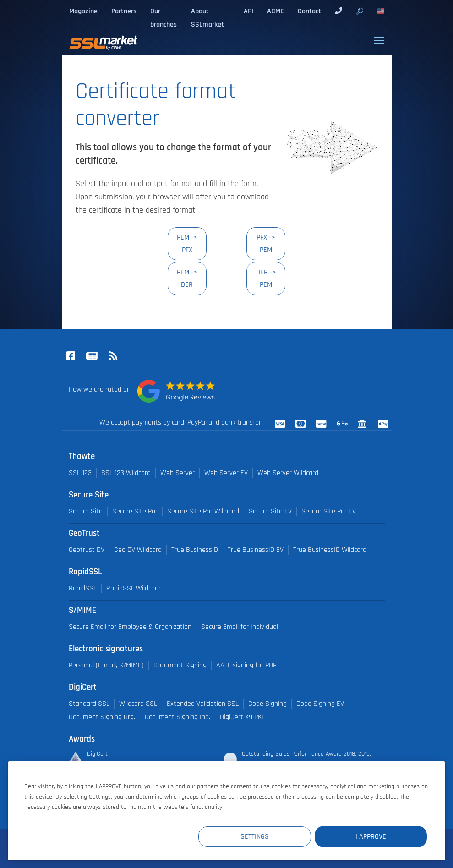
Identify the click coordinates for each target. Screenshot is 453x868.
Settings (258, 837)
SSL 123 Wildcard (126, 473)
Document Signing (180, 665)
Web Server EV (226, 473)
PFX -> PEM (266, 243)
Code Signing (267, 704)
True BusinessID (195, 550)
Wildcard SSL (138, 704)
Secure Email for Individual (240, 627)
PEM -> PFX (187, 243)
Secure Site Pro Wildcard (203, 511)
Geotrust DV (87, 550)
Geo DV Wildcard (138, 550)
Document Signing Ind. (177, 717)
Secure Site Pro (135, 511)
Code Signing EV (320, 704)
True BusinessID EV (256, 550)
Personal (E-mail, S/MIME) (106, 665)
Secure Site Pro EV (329, 511)
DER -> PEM (266, 278)
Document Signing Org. (102, 717)
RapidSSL (83, 588)
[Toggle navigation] (379, 40)
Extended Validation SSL (203, 704)
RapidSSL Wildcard (134, 588)
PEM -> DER (187, 278)
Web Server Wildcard (288, 473)
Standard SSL (89, 704)
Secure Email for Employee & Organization (130, 627)
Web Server (177, 473)
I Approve (372, 837)
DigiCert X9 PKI (242, 717)
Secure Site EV (270, 511)
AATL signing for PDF (246, 665)
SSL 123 (80, 473)
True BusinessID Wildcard (330, 550)
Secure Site (86, 511)
